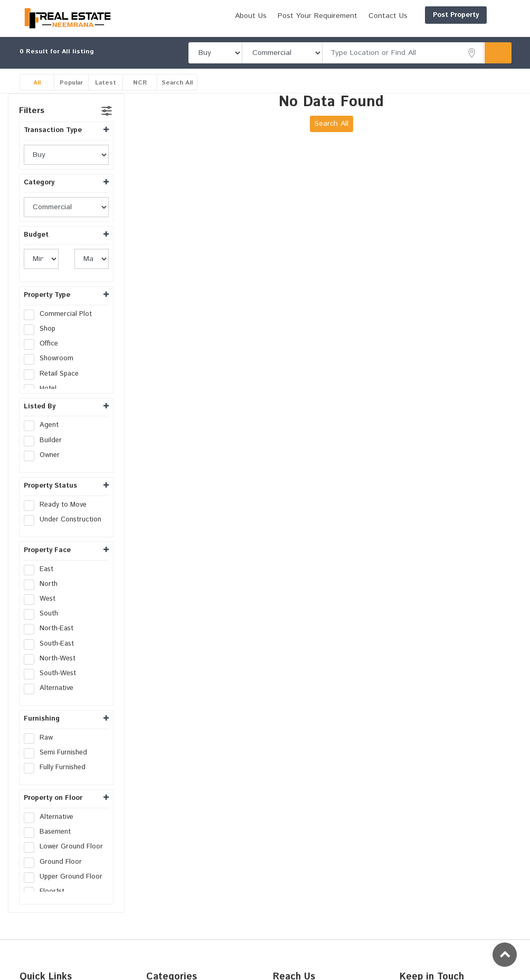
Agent (45, 437)
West (43, 611)
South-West (53, 685)
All (37, 94)
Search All (178, 94)
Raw (42, 750)
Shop (43, 341)
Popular (72, 94)
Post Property (405, 15)
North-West (53, 670)
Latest (106, 94)
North (44, 596)
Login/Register (477, 15)
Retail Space (55, 386)
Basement (51, 844)
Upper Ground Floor (66, 889)
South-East (52, 656)
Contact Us (479, 33)
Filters (32, 123)
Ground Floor (56, 874)
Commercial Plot (61, 326)
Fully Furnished (58, 780)
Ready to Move (59, 517)
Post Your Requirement (408, 33)
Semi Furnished (59, 765)
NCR (140, 94)
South (44, 626)
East (42, 581)
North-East (52, 641)
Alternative (52, 701)
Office (44, 356)
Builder (46, 452)
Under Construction (66, 531)
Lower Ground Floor (66, 859)
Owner (45, 467)
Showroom (52, 371)
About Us (342, 33)
